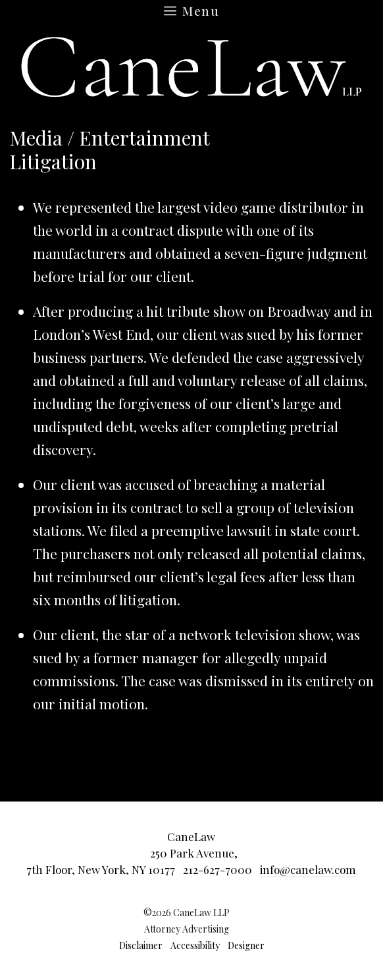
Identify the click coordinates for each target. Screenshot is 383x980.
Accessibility (195, 945)
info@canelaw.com (308, 869)
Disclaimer (141, 945)
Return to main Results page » (295, 144)
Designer (246, 945)
